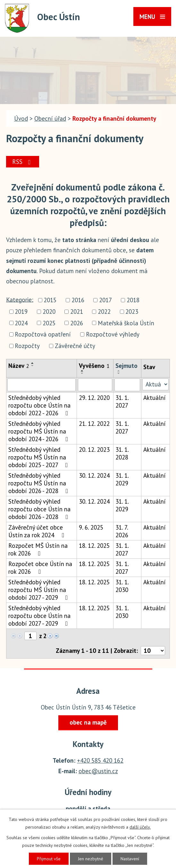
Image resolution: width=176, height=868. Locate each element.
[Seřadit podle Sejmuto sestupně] (119, 373)
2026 (77, 323)
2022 (104, 312)
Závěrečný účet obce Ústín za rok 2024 (37, 531)
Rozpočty (27, 346)
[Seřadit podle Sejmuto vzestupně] (119, 371)
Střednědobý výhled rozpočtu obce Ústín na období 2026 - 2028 (39, 509)
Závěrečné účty (75, 346)
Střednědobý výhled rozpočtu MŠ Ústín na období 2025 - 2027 (39, 457)
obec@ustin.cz (98, 771)
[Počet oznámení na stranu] (153, 651)
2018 (133, 300)
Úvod (21, 118)
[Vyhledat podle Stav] (155, 385)
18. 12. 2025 (94, 546)
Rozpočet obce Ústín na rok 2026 (40, 568)
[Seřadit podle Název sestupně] (33, 366)
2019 (21, 312)
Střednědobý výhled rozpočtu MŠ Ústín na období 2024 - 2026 (39, 431)
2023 (132, 312)
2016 (78, 300)
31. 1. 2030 (122, 586)
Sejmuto (126, 366)
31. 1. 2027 (122, 402)
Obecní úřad (50, 118)
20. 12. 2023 (94, 450)
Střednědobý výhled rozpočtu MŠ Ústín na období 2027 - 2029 (39, 590)
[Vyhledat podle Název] (42, 385)
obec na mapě (88, 722)
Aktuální (155, 398)
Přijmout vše (49, 859)
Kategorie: (20, 299)
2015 (50, 300)
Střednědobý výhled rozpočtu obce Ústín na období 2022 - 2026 (39, 405)
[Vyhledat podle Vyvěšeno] (95, 385)
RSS (23, 162)
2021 (77, 312)
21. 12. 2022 (94, 424)
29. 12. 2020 (94, 398)
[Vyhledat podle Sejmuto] (127, 385)
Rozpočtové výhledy (113, 335)
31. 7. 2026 (122, 531)
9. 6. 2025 (91, 527)
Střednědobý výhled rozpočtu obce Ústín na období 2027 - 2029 (39, 616)
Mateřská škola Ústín (126, 323)
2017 (105, 300)
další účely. (140, 827)
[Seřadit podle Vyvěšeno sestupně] (82, 373)
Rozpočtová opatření (43, 335)
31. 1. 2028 (122, 453)
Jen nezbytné (91, 859)
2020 (49, 312)
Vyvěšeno (94, 366)
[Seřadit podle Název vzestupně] (33, 363)
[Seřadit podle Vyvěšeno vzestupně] (82, 371)
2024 (21, 323)
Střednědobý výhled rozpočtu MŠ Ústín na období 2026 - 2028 (39, 483)
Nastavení (130, 859)
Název (19, 366)
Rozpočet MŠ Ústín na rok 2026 (38, 549)
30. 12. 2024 (94, 475)
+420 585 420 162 (100, 760)
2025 (49, 323)
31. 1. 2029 (122, 479)
